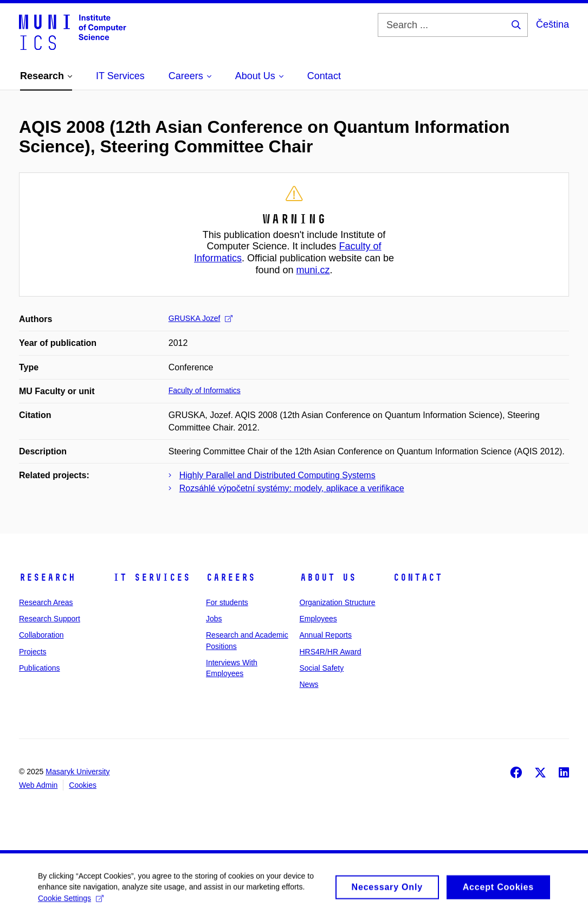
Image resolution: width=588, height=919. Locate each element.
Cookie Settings (71, 902)
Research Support (50, 619)
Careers (231, 577)
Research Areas (46, 602)
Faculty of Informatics (205, 390)
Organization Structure (338, 602)
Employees (318, 619)
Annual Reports (326, 635)
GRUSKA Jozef (201, 318)
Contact (418, 577)
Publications (40, 668)
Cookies (83, 785)
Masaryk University (77, 772)
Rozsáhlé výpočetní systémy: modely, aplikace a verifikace (292, 488)
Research (47, 577)
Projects (33, 652)
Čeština (553, 24)
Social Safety (322, 668)
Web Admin (38, 785)
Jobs (214, 619)
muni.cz (313, 270)
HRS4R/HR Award (331, 652)
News (309, 684)
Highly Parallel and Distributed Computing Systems (277, 475)
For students (227, 602)
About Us (328, 577)
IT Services (151, 577)
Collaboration (41, 635)
